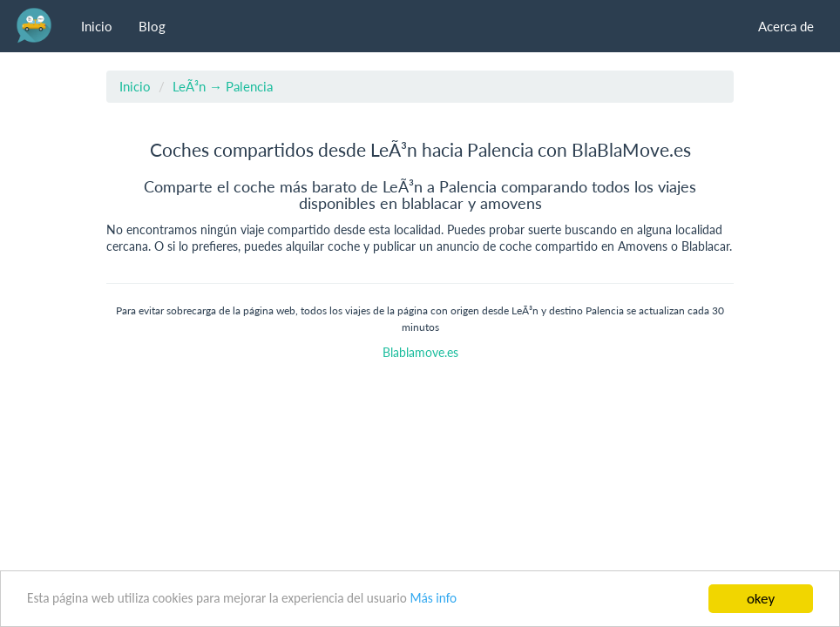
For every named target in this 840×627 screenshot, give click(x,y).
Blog (152, 26)
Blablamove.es (420, 353)
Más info (433, 598)
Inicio (97, 26)
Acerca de (786, 26)
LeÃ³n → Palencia (223, 86)
